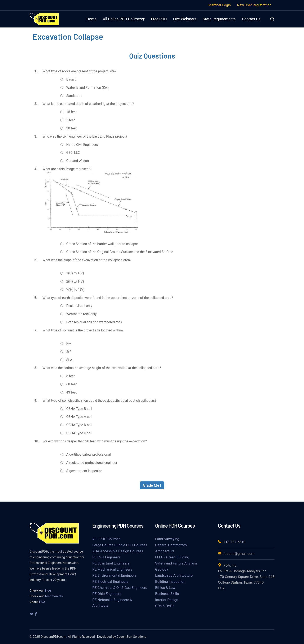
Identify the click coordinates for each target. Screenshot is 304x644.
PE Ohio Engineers (107, 594)
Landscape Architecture (174, 575)
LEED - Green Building (172, 557)
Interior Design (167, 600)
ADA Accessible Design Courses (118, 551)
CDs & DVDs (165, 606)
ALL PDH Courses (106, 539)
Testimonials (54, 596)
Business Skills (167, 594)
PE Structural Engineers (111, 563)
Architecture (165, 551)
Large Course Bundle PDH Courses (120, 545)
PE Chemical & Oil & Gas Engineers (120, 588)
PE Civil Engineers (106, 557)
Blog (48, 591)
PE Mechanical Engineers (112, 569)
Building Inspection (170, 581)
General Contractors (171, 545)
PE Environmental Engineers (115, 575)
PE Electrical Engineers (110, 581)
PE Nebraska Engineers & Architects (112, 603)
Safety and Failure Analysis (176, 563)
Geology (162, 569)
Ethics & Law (165, 588)
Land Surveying (167, 539)
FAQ (42, 602)
